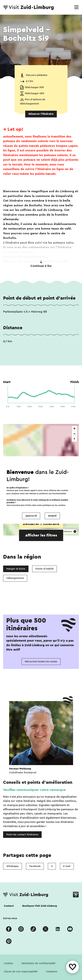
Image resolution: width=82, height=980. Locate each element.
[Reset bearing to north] (74, 439)
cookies (62, 505)
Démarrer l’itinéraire (41, 114)
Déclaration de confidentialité (38, 963)
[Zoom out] (74, 434)
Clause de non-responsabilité (21, 972)
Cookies (8, 963)
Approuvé (31, 516)
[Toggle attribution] (75, 532)
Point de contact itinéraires (22, 835)
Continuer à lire (41, 264)
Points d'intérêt (44, 569)
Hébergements (15, 578)
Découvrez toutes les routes (41, 662)
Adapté (52, 516)
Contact (9, 906)
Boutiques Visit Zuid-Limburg (40, 906)
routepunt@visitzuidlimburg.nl (26, 257)
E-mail (67, 866)
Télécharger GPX (34, 93)
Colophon (52, 972)
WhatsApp (13, 866)
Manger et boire (16, 569)
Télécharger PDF (34, 87)
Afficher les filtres (41, 535)
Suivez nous (10, 918)
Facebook (35, 866)
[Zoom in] (74, 428)
